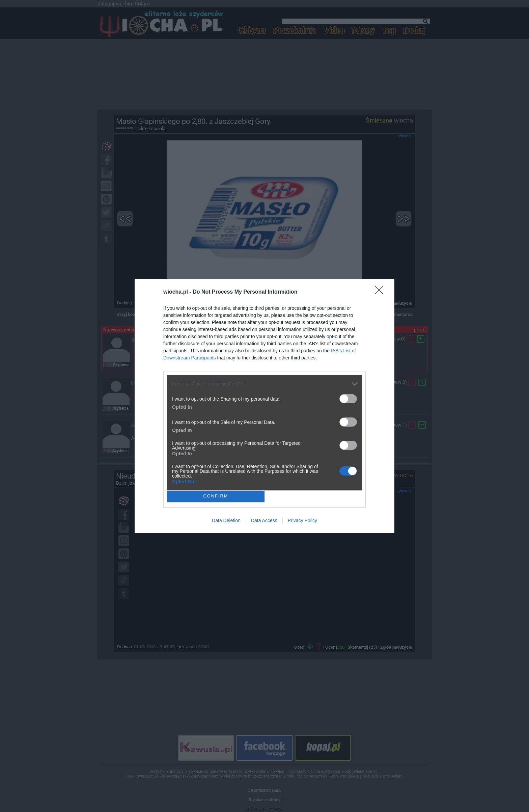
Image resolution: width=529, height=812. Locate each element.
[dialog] (264, 406)
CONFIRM (216, 496)
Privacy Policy (302, 520)
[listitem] (264, 384)
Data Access (264, 520)
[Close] (381, 292)
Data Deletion (226, 520)
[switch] (348, 399)
